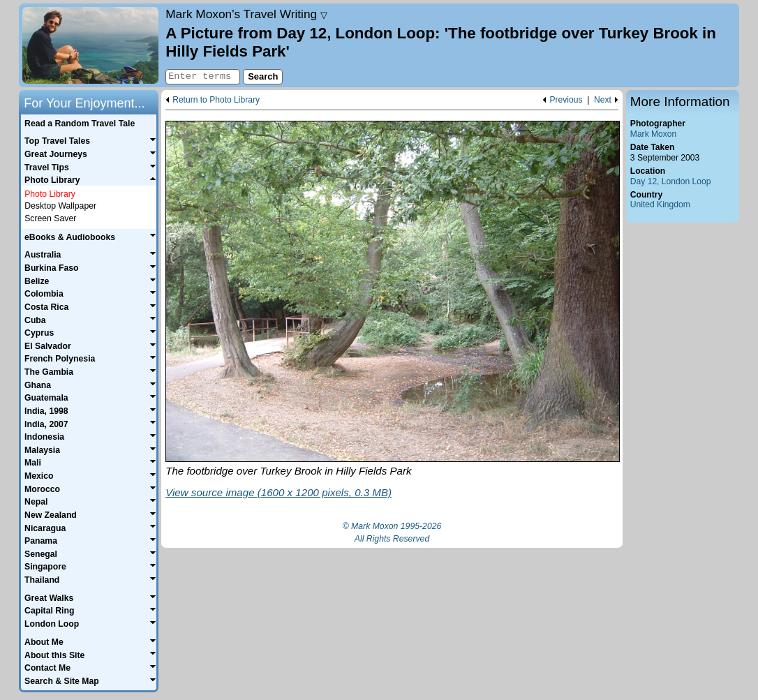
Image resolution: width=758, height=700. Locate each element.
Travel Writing (246, 14)
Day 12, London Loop (671, 181)
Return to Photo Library (216, 100)
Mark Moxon (653, 134)
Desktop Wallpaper (60, 206)
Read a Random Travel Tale (80, 124)
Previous (566, 100)
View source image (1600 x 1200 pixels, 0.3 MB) (278, 492)
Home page (90, 45)
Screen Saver (50, 218)
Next (603, 100)
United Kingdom (660, 204)
